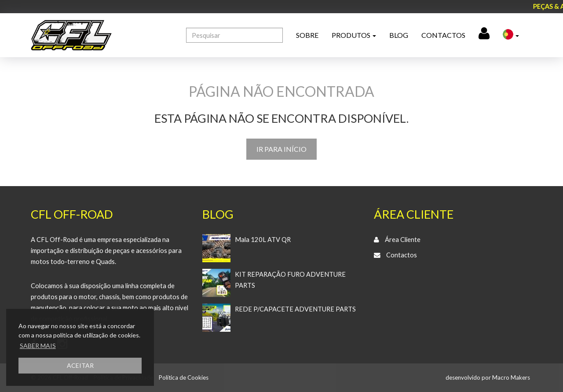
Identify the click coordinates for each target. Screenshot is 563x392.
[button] (511, 35)
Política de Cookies (184, 377)
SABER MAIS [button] (38, 346)
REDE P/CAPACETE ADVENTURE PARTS (295, 309)
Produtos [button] (354, 35)
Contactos (443, 35)
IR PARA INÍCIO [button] (281, 149)
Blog (399, 35)
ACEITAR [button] (80, 365)
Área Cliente (403, 240)
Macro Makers (511, 377)
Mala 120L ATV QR (263, 240)
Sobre (307, 35)
